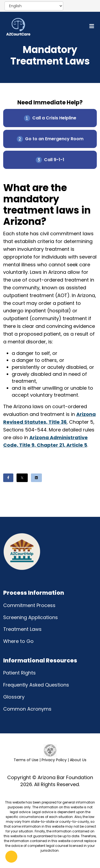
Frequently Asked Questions (36, 685)
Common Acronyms (27, 709)
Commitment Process (29, 605)
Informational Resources (40, 660)
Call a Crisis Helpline (50, 118)
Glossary (14, 697)
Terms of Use (26, 760)
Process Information (34, 593)
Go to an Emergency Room (50, 139)
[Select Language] (34, 6)
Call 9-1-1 (50, 160)
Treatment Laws (22, 629)
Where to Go (18, 641)
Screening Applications (31, 617)
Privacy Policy (54, 760)
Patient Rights (19, 673)
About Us (78, 760)
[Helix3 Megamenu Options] (92, 26)
